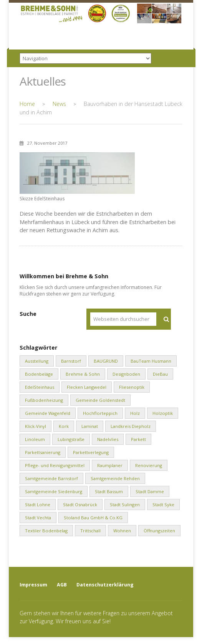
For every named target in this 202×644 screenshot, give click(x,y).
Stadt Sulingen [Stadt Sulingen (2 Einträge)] (125, 504)
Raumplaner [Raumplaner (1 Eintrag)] (110, 465)
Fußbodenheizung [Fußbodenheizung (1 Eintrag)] (44, 400)
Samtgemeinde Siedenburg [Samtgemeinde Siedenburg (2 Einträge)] (54, 491)
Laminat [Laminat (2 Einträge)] (90, 426)
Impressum (33, 585)
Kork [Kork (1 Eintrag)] (64, 426)
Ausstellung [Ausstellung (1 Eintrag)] (37, 361)
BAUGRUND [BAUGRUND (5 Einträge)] (106, 361)
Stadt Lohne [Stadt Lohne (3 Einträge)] (38, 504)
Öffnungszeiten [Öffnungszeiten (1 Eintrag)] (159, 531)
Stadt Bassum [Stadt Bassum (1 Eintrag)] (109, 491)
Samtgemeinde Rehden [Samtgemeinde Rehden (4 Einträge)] (115, 478)
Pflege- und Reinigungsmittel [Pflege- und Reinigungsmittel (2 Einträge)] (55, 465)
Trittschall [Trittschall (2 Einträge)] (90, 531)
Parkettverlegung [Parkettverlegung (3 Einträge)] (91, 452)
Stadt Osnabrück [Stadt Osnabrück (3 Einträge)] (80, 504)
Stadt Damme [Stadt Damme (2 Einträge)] (150, 491)
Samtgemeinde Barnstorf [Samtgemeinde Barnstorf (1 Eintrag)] (51, 478)
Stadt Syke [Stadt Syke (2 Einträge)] (163, 504)
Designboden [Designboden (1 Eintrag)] (126, 374)
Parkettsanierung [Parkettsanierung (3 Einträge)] (43, 452)
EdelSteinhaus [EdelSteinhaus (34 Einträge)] (40, 387)
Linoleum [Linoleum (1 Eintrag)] (35, 439)
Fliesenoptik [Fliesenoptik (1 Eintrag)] (132, 387)
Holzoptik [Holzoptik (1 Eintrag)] (163, 413)
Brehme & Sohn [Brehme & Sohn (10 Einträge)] (83, 374)
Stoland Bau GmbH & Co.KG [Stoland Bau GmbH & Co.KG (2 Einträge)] (93, 518)
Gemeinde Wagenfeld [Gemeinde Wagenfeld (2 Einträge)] (48, 413)
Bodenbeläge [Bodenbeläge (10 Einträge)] (39, 374)
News (59, 104)
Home (27, 104)
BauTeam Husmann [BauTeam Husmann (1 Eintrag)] (151, 361)
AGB (62, 585)
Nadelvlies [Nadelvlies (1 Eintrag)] (108, 439)
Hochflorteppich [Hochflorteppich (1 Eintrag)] (100, 413)
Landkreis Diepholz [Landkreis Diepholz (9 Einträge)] (131, 426)
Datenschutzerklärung (105, 585)
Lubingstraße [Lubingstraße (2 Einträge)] (71, 439)
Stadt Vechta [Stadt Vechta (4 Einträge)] (38, 518)
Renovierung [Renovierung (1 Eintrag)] (149, 465)
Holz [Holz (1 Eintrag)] (135, 413)
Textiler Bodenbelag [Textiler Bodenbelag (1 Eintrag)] (46, 531)
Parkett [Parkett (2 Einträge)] (138, 439)
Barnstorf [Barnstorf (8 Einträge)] (71, 361)
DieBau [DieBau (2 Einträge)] (160, 374)
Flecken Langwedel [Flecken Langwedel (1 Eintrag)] (87, 387)
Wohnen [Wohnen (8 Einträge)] (122, 531)
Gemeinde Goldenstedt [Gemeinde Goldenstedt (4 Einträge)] (100, 400)
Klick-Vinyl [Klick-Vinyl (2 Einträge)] (36, 426)
